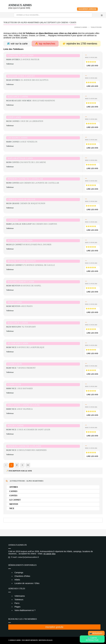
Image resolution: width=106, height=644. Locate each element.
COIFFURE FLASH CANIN (20, 56)
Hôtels (17, 580)
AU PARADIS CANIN (18, 343)
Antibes (14, 487)
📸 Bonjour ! (96, 633)
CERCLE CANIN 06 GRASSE (21, 199)
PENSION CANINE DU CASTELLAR (25, 179)
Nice (12, 508)
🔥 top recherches (45, 44)
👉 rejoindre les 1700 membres (80, 44)
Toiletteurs (96, 27)
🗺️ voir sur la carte (17, 44)
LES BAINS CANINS (18, 138)
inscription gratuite (54, 627)
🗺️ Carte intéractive (92, 639)
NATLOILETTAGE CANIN (20, 158)
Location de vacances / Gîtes (27, 583)
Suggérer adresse (87, 9)
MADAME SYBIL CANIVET (21, 76)
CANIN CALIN (15, 364)
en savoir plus (49, 554)
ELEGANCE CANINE (18, 97)
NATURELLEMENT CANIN (21, 282)
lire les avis (92, 66)
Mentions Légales (46, 640)
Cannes (13, 491)
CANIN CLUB (14, 385)
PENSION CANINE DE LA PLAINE (24, 446)
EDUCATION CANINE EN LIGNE (24, 405)
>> (28, 465)
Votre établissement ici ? (25, 610)
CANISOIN (13, 220)
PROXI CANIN (15, 302)
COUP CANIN (14, 117)
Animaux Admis (20, 5)
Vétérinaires (20, 596)
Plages (17, 607)
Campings (19, 573)
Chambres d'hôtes (22, 576)
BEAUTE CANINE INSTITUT (22, 261)
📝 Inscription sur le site (19, 471)
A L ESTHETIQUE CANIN (20, 241)
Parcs (17, 603)
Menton (14, 504)
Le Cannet (15, 500)
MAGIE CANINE (16, 426)
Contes (13, 496)
